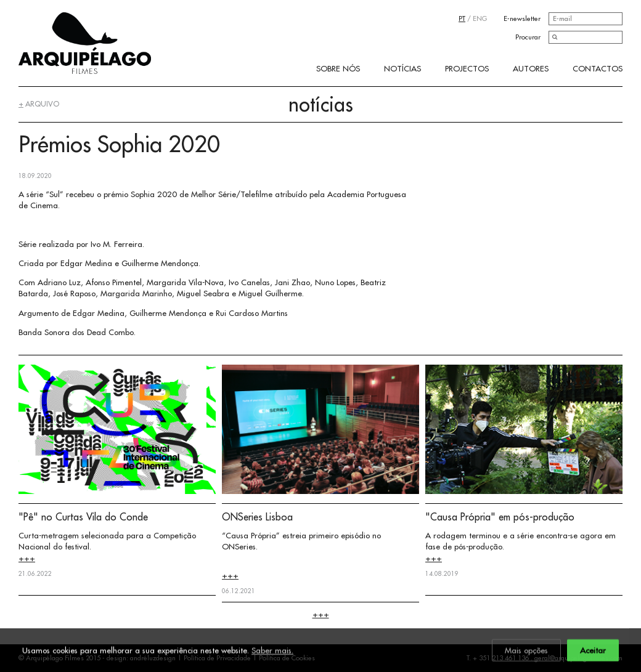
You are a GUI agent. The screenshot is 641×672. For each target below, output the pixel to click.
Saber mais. (272, 651)
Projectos (467, 68)
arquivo (39, 104)
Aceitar (593, 651)
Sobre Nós (338, 68)
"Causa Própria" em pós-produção (500, 517)
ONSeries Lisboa (257, 517)
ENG (480, 18)
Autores (531, 68)
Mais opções (526, 651)
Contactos (598, 68)
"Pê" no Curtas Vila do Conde (83, 517)
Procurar (528, 37)
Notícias (402, 68)
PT (462, 18)
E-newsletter (522, 18)
